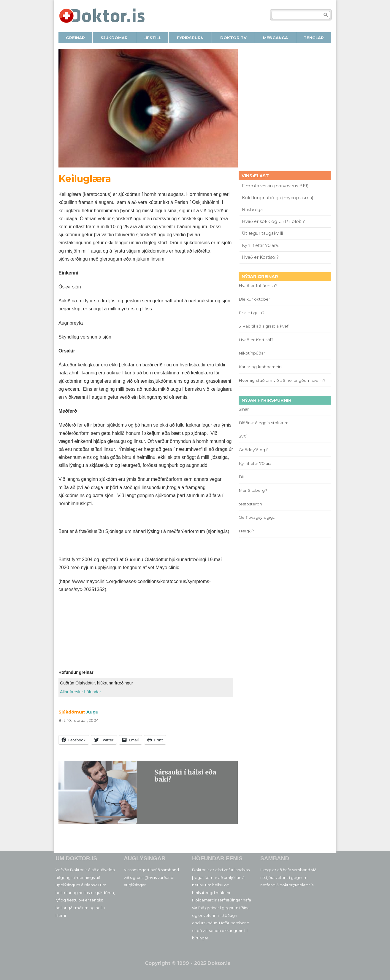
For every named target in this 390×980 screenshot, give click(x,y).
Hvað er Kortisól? (261, 257)
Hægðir (246, 531)
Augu (92, 712)
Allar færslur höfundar (80, 692)
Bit (241, 477)
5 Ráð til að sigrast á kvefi (265, 326)
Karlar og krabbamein (260, 367)
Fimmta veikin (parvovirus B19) (275, 186)
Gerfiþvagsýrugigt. (257, 517)
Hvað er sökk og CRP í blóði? (273, 221)
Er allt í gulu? (252, 313)
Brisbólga (252, 210)
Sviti (243, 436)
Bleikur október (254, 299)
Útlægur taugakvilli (262, 233)
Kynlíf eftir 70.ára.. (261, 245)
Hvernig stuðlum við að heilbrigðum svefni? (282, 380)
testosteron (250, 504)
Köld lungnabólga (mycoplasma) (278, 198)
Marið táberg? (253, 490)
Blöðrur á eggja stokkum (264, 423)
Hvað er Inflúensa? (258, 285)
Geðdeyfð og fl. (254, 450)
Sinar (244, 409)
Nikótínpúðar (252, 353)
